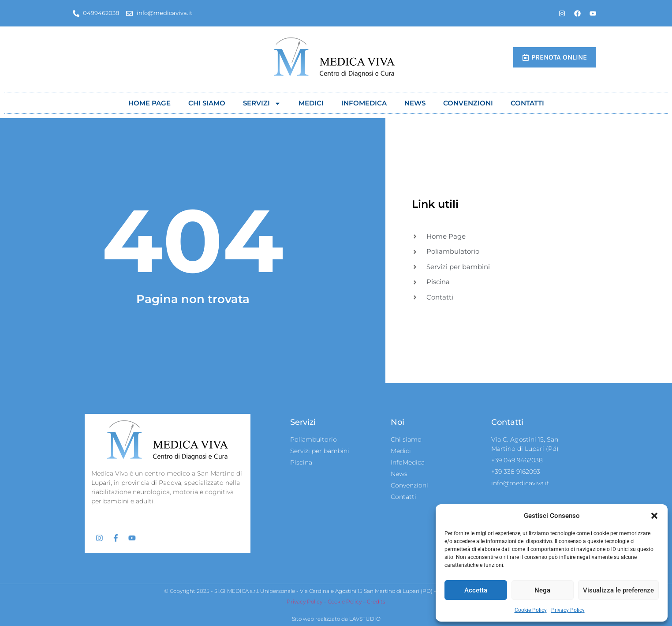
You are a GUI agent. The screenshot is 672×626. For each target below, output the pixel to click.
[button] (654, 516)
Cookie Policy (531, 610)
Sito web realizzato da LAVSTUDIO (336, 619)
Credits (376, 602)
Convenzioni (468, 103)
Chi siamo (207, 103)
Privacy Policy (568, 610)
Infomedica (364, 103)
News (415, 103)
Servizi (262, 103)
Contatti (527, 103)
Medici (311, 103)
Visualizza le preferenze (618, 590)
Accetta (476, 590)
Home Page (149, 103)
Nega (542, 590)
